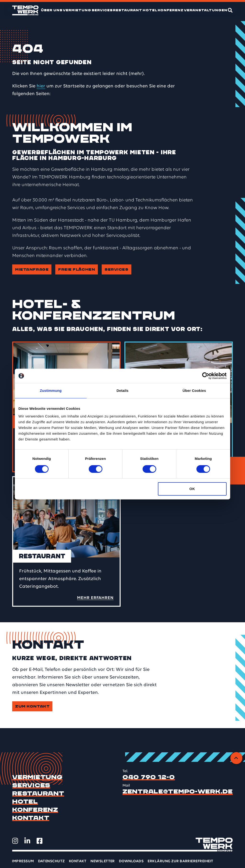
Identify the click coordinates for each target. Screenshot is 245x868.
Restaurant (128, 10)
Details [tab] (122, 391)
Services (102, 10)
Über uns (52, 10)
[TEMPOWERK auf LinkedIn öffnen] (27, 841)
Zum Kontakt (32, 706)
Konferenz (171, 10)
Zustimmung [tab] (51, 391)
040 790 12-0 (149, 777)
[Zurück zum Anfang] (236, 758)
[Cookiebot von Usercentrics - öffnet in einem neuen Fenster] (206, 376)
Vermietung (77, 10)
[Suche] (230, 10)
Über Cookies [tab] (194, 391)
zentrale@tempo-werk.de (178, 792)
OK (192, 489)
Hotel (150, 10)
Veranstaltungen (206, 10)
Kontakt (31, 818)
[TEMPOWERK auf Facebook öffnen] (40, 841)
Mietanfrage (32, 269)
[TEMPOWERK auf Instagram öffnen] (15, 841)
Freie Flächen (77, 269)
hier (41, 86)
